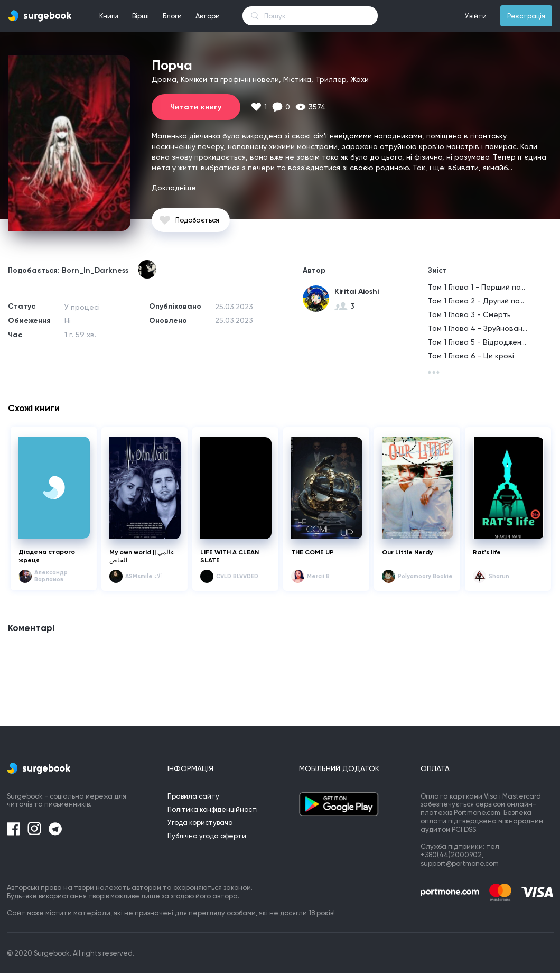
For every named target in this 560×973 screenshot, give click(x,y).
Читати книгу (196, 107)
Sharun (499, 576)
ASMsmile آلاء (143, 576)
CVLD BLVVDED (237, 576)
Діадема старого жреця (47, 556)
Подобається (197, 220)
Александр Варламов (51, 576)
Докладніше (174, 188)
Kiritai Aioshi (357, 291)
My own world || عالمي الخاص (142, 557)
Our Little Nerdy (407, 552)
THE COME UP (312, 552)
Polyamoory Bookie (425, 576)
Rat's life (487, 552)
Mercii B (318, 576)
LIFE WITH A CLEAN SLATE (230, 557)
